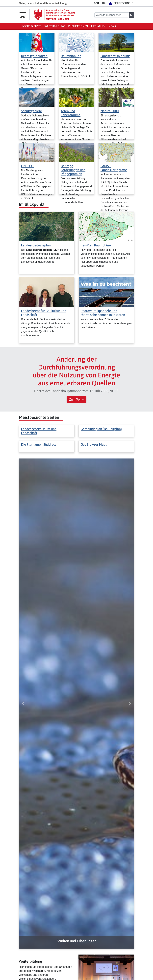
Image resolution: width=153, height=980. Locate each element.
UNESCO (27, 166)
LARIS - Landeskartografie (114, 168)
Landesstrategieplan (36, 245)
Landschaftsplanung (115, 56)
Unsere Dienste (31, 26)
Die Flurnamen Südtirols (38, 444)
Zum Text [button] (77, 400)
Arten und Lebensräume (71, 113)
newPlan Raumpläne (96, 245)
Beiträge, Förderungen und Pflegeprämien (73, 170)
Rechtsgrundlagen (34, 56)
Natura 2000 (110, 111)
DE (96, 3)
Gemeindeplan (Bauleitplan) (101, 429)
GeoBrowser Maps (94, 444)
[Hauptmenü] (23, 15)
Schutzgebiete (31, 111)
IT (104, 3)
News (112, 26)
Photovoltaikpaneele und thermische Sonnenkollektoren (103, 313)
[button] (76, 941)
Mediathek (98, 26)
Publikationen (78, 26)
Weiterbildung (55, 26)
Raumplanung (71, 56)
